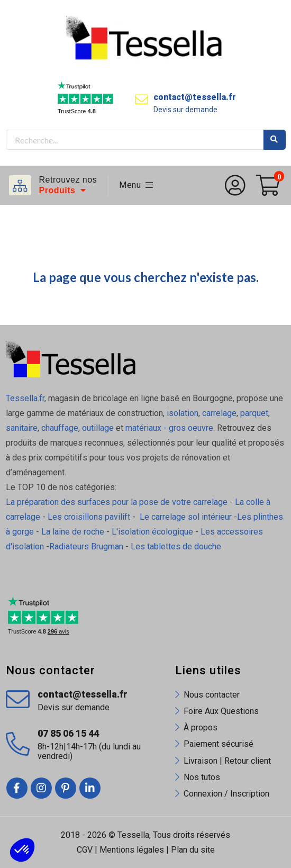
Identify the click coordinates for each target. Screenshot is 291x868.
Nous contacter (212, 695)
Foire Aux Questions (221, 711)
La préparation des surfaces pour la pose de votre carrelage (117, 502)
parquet (254, 413)
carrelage (219, 413)
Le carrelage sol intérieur (186, 517)
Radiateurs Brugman (86, 546)
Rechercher (275, 140)
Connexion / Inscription (226, 794)
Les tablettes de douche (177, 546)
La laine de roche (73, 532)
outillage (98, 428)
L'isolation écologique (152, 532)
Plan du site (193, 850)
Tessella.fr (25, 398)
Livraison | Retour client (227, 761)
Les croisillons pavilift (89, 517)
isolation (181, 413)
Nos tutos (202, 777)
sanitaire (22, 428)
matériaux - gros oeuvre (169, 428)
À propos (201, 727)
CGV (85, 850)
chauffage (60, 428)
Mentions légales (132, 850)
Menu (136, 185)
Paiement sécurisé (219, 744)
